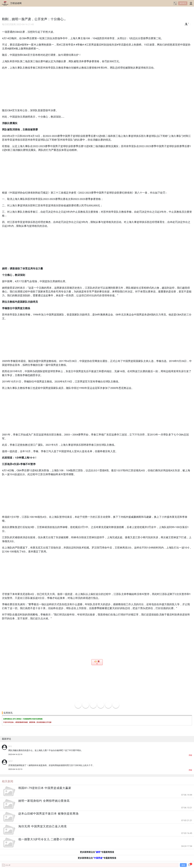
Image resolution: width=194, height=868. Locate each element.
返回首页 (183, 3)
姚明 (98, 852)
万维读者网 (16, 3)
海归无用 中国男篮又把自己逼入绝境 (42, 826)
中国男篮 (98, 858)
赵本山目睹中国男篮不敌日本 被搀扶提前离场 (48, 814)
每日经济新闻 (9, 24)
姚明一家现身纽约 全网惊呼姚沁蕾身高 (44, 801)
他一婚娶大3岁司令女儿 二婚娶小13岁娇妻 (46, 839)
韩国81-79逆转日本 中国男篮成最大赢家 (45, 788)
